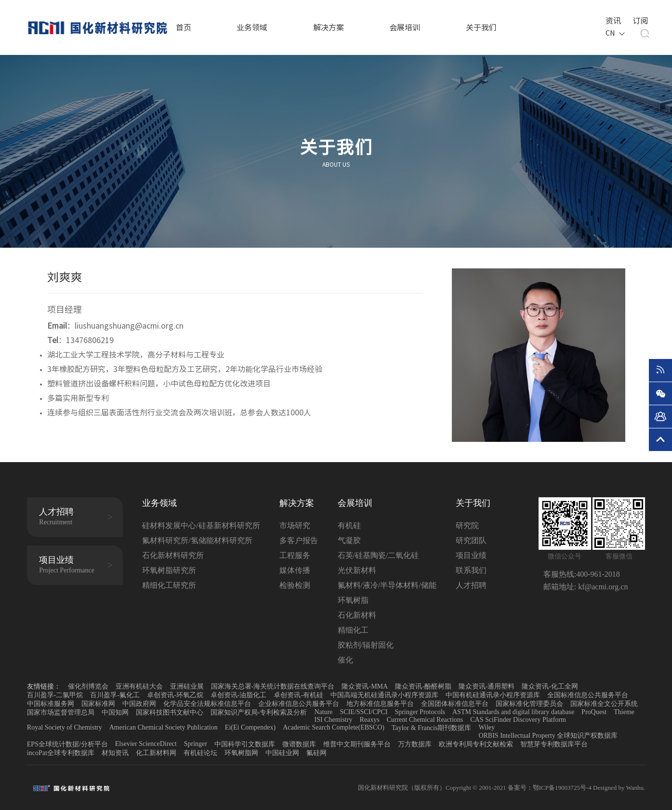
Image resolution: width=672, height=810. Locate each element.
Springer (196, 744)
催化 (345, 660)
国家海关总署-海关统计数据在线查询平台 (273, 686)
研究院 (467, 525)
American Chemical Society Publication (164, 727)
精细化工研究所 (169, 585)
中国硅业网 (282, 753)
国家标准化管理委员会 (529, 704)
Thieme (624, 712)
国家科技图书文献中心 (170, 712)
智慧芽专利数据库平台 (554, 744)
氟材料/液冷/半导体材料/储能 (387, 585)
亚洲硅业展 (187, 686)
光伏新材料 (357, 570)
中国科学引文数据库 (245, 744)
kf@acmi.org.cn (602, 587)
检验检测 (295, 585)
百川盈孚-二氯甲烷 (55, 695)
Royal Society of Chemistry (65, 727)
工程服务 (295, 555)
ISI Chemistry (333, 720)
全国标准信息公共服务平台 (588, 695)
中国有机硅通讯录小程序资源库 (493, 695)
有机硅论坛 (200, 753)
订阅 (639, 20)
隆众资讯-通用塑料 (487, 686)
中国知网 (115, 712)
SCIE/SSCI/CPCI (364, 712)
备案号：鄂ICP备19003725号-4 (550, 788)
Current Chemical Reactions (425, 720)
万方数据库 (415, 744)
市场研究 (295, 525)
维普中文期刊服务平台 (357, 744)
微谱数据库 (299, 744)
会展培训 (405, 27)
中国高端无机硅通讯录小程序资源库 (384, 695)
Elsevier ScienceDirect (146, 744)
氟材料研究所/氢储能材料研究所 (197, 540)
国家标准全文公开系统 (604, 704)
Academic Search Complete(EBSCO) (334, 727)
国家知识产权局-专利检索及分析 (259, 712)
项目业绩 (471, 555)
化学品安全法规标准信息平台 (207, 704)
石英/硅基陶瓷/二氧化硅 (378, 555)
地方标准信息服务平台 (380, 704)
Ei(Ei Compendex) (250, 727)
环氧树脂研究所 (169, 570)
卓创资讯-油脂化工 (239, 695)
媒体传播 (295, 570)
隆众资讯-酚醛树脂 (423, 686)
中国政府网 (139, 704)
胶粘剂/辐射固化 (366, 645)
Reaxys (369, 720)
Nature (323, 712)
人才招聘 (471, 585)
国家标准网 (98, 704)
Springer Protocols (420, 712)
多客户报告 (299, 540)
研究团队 (471, 540)
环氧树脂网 (241, 753)
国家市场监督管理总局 (61, 712)
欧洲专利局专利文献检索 (476, 744)
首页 (184, 27)
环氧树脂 (353, 600)
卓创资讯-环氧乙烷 (175, 695)
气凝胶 (349, 540)
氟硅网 (316, 753)
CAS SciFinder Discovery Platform (518, 720)
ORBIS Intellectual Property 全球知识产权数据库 (548, 736)
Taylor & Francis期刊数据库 (431, 728)
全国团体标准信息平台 (455, 704)
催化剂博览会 (88, 686)
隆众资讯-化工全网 (550, 686)
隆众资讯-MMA (365, 686)
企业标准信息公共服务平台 (299, 704)
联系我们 (471, 570)
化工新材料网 (156, 753)
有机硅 (349, 525)
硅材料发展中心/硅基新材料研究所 (201, 525)
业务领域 (252, 27)
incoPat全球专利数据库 (61, 753)
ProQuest (594, 712)
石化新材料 (357, 615)
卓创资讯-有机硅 (298, 695)
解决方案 (329, 27)
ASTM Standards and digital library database (513, 712)
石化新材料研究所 (173, 555)
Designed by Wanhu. (619, 788)
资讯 (612, 20)
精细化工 (353, 630)
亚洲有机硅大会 (139, 686)
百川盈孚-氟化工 (115, 695)
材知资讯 (115, 753)
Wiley (487, 727)
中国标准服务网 (51, 704)
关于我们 (481, 27)
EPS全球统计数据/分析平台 (67, 744)
